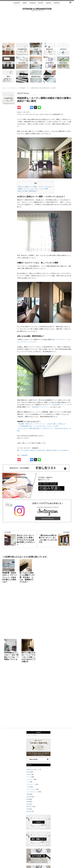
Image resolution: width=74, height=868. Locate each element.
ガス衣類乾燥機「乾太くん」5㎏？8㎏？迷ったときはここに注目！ (39, 426)
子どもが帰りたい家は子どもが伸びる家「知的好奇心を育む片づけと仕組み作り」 (45, 450)
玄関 (63, 49)
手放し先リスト (23, 859)
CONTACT (57, 3)
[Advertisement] (37, 25)
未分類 (28, 691)
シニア (22, 63)
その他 (63, 63)
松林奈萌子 (25, 455)
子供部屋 (8, 63)
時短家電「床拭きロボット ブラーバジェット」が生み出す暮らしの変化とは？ (42, 424)
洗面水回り (50, 49)
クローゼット (36, 49)
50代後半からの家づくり (33, 657)
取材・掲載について (43, 859)
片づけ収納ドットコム (37, 10)
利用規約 (63, 859)
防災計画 (36, 76)
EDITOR (41, 3)
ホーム (4, 88)
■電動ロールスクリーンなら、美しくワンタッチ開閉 (33, 189)
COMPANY (33, 3)
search (38, 619)
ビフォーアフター (50, 76)
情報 (22, 76)
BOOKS (49, 3)
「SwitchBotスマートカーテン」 (40, 407)
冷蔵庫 (36, 63)
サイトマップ (12, 859)
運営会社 (32, 859)
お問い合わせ (54, 859)
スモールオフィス (50, 63)
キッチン (8, 49)
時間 (8, 76)
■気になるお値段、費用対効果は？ (28, 191)
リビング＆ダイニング (22, 49)
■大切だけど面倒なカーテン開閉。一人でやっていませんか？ (36, 187)
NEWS (25, 3)
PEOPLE (29, 661)
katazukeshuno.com (37, 865)
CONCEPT (17, 3)
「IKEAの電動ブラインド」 (59, 405)
